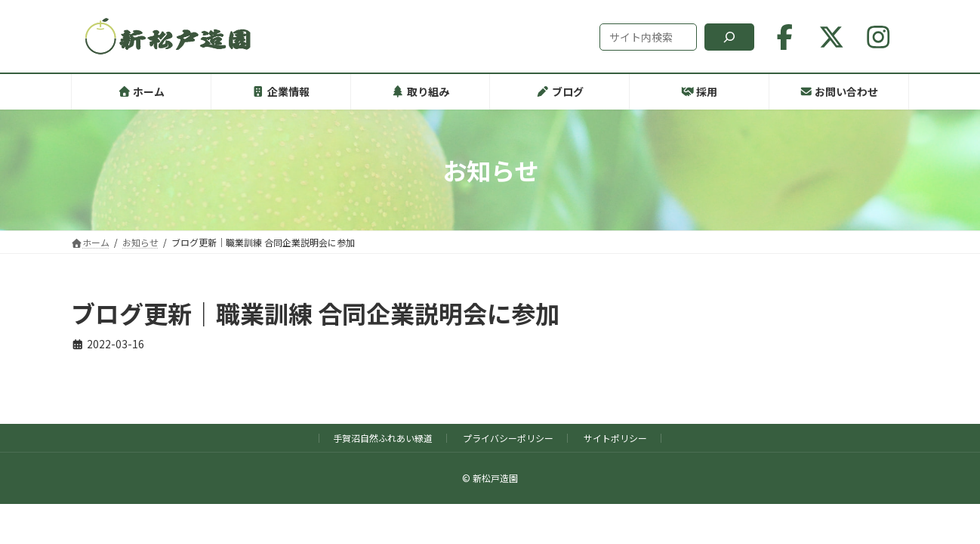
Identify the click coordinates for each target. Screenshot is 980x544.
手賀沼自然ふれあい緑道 (383, 438)
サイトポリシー (615, 438)
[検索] (729, 37)
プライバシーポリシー (508, 438)
